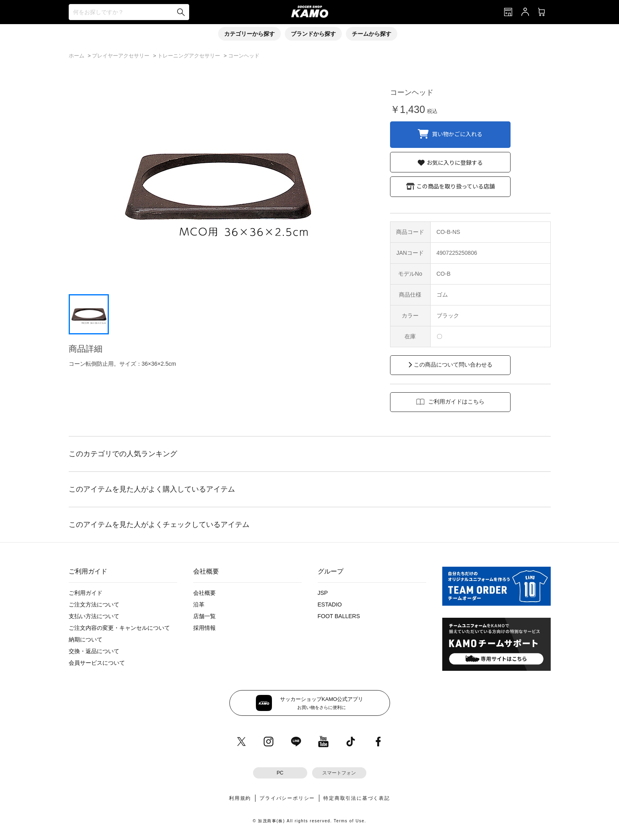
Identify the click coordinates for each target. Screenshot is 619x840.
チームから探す (372, 34)
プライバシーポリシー (287, 798)
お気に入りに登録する (455, 162)
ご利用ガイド (86, 593)
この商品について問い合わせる (453, 365)
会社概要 (204, 593)
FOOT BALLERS (339, 616)
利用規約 (240, 798)
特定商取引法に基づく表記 (357, 798)
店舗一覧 (204, 616)
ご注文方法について (94, 604)
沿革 (199, 604)
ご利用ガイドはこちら (456, 402)
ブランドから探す (313, 34)
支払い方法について (94, 616)
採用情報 (204, 628)
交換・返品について (94, 651)
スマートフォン (339, 773)
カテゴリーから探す (249, 34)
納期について (86, 639)
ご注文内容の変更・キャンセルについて (119, 628)
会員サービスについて (97, 663)
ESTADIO (330, 604)
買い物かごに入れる (457, 133)
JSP (323, 593)
